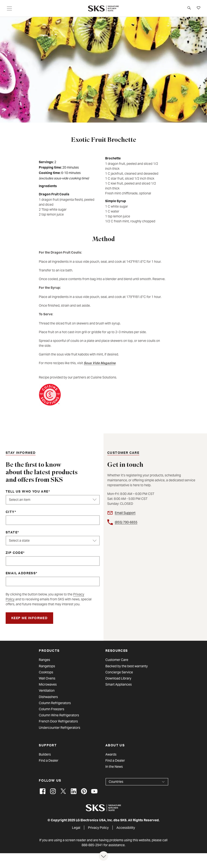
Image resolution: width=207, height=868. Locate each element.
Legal (76, 828)
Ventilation (47, 691)
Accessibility (126, 828)
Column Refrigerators (55, 703)
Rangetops (47, 666)
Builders (45, 754)
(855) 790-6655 (126, 522)
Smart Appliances (119, 684)
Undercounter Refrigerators (60, 728)
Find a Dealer (49, 760)
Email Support (125, 513)
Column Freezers (52, 709)
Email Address (21, 574)
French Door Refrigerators (58, 721)
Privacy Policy (98, 828)
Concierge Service (119, 672)
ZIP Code (14, 553)
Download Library (118, 678)
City (10, 512)
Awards (111, 754)
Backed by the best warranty (127, 666)
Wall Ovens (47, 678)
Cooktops (46, 672)
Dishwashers (48, 697)
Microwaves (48, 684)
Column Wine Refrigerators (59, 715)
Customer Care (117, 660)
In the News (114, 767)
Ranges (44, 660)
